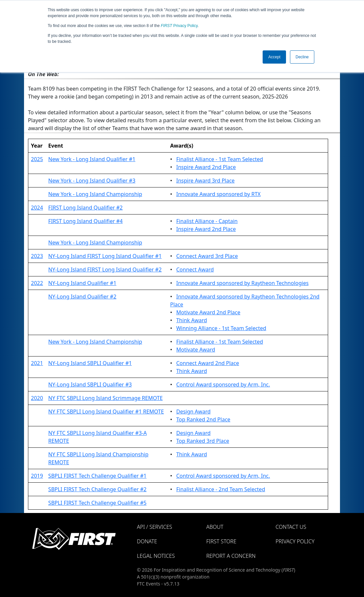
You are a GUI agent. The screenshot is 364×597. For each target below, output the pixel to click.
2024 (37, 208)
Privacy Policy (179, 26)
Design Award (193, 412)
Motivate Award (195, 350)
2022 (37, 283)
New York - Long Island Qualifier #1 (92, 159)
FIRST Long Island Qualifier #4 (86, 221)
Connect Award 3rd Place (207, 256)
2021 (37, 363)
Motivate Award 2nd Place (208, 312)
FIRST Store (221, 541)
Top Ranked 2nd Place (203, 419)
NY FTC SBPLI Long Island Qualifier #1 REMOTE (106, 412)
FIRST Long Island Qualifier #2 (86, 208)
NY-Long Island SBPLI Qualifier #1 (90, 363)
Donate (147, 541)
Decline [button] (302, 57)
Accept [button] (274, 57)
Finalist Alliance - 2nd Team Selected (221, 489)
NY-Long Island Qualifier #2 (82, 297)
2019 (37, 476)
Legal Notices (156, 556)
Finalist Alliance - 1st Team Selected (220, 159)
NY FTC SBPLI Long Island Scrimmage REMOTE (106, 398)
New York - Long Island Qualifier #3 (92, 181)
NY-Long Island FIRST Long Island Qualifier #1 (105, 256)
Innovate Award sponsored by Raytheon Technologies (242, 283)
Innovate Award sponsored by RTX (218, 194)
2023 (37, 256)
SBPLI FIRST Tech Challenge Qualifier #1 (98, 476)
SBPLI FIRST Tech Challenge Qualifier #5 (98, 503)
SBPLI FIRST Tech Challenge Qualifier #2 (98, 489)
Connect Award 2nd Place (208, 363)
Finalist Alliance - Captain (207, 221)
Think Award (191, 320)
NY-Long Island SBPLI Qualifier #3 (90, 384)
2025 (37, 159)
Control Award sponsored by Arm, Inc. (223, 384)
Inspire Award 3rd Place (205, 181)
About (215, 527)
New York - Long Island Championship (95, 194)
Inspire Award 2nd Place (206, 167)
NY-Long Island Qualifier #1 (82, 283)
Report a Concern (231, 556)
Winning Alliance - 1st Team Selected (221, 328)
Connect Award (195, 270)
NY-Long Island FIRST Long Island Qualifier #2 (105, 270)
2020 (37, 398)
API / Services (155, 527)
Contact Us (291, 527)
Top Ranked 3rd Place (203, 441)
